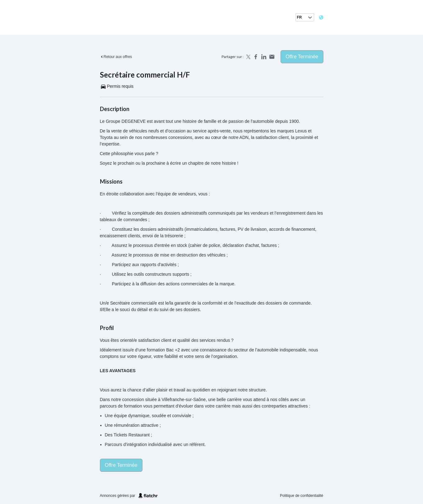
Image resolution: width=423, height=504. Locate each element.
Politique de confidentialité (301, 496)
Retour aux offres (116, 57)
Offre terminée (302, 57)
